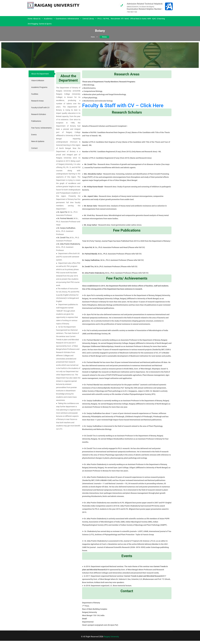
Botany (104, 37)
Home (30, 19)
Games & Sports (45, 24)
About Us (38, 19)
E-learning (161, 19)
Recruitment (116, 19)
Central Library (90, 19)
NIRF (149, 19)
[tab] (41, 74)
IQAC (154, 19)
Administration (74, 19)
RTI (122, 19)
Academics (49, 19)
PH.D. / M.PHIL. (104, 19)
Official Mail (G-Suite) (138, 19)
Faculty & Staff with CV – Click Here (123, 105)
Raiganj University (111, 637)
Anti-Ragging (33, 24)
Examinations (61, 19)
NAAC (127, 19)
